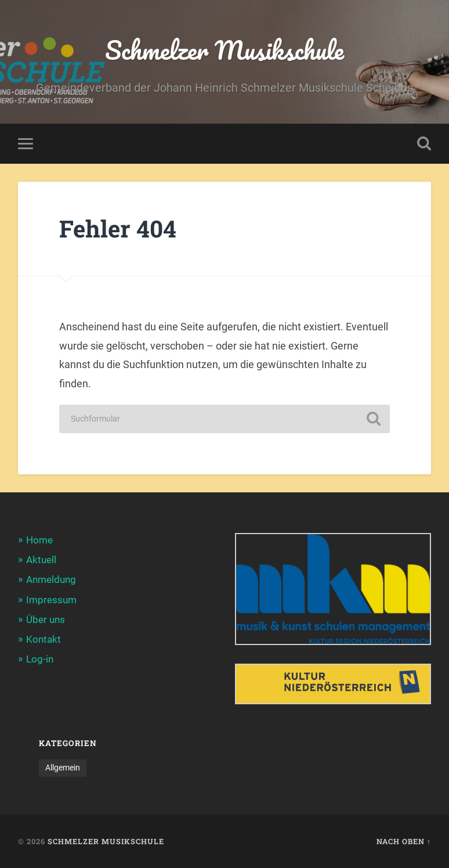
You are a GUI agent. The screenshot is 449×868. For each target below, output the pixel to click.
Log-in (40, 659)
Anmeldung (51, 579)
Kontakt (44, 639)
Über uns (46, 620)
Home (39, 540)
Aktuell (41, 560)
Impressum (51, 600)
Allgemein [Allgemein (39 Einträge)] (63, 768)
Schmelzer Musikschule (224, 50)
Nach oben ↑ (404, 841)
